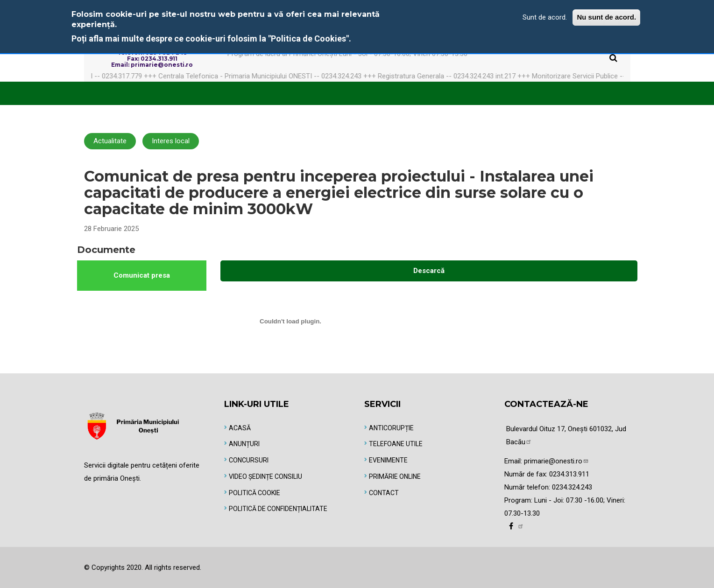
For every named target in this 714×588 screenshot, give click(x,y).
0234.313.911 (569, 474)
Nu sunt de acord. (606, 17)
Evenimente (388, 460)
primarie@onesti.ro (556, 461)
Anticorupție (391, 428)
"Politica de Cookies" (308, 38)
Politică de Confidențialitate (278, 509)
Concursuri (249, 460)
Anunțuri (244, 444)
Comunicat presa (142, 275)
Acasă (240, 428)
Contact (384, 493)
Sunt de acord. (545, 17)
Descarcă (429, 271)
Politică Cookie (254, 493)
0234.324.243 (572, 487)
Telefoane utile (396, 444)
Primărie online (395, 476)
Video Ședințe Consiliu (265, 476)
